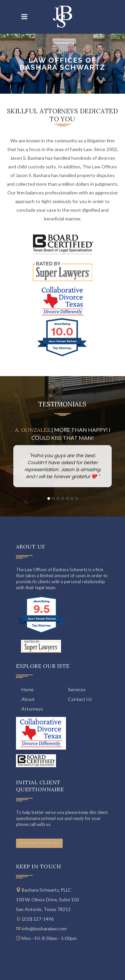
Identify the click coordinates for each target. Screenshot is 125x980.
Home (27, 689)
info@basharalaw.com (44, 928)
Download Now (39, 843)
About (28, 699)
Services (77, 689)
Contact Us (80, 699)
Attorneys (32, 709)
